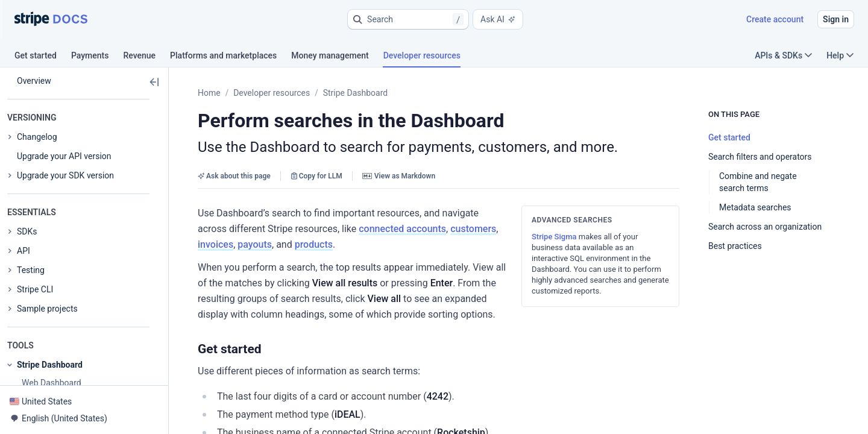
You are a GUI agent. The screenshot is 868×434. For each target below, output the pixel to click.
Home (209, 93)
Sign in (836, 19)
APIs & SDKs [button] (783, 55)
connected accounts (241, 229)
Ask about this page (234, 176)
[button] (408, 19)
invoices (357, 229)
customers (312, 229)
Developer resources (272, 93)
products (455, 229)
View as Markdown (399, 176)
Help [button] (840, 55)
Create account (775, 19)
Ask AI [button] (498, 19)
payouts (396, 229)
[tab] (43, 57)
